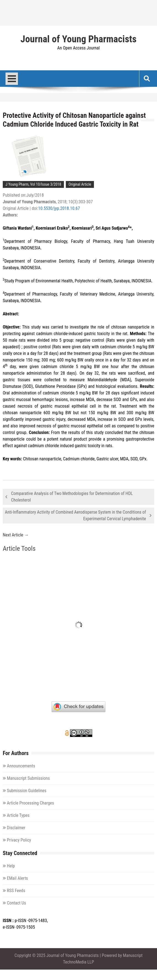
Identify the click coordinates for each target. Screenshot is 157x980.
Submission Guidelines (27, 791)
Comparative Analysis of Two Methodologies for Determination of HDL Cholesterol (72, 497)
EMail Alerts (17, 878)
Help (11, 866)
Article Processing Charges (30, 803)
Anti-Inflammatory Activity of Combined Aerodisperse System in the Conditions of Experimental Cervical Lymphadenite (75, 515)
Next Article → (16, 535)
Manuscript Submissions (28, 778)
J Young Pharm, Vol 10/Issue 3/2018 (33, 184)
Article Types (18, 815)
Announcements (21, 766)
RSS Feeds (16, 891)
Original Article (80, 184)
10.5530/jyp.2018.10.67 (59, 208)
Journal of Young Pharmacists (78, 39)
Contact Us (16, 903)
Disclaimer (16, 828)
